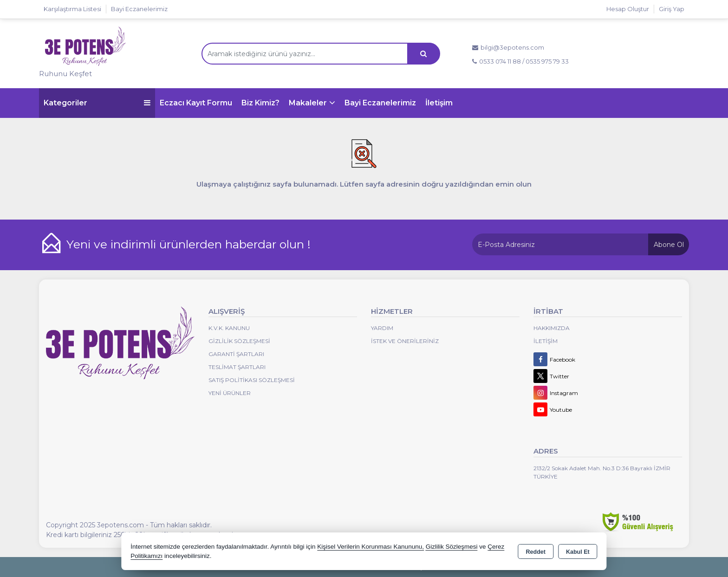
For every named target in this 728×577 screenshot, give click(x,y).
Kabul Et (578, 552)
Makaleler (308, 103)
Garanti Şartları (236, 354)
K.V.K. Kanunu (229, 328)
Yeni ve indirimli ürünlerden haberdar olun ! (188, 244)
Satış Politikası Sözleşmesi (252, 380)
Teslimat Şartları (237, 367)
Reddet (536, 552)
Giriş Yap (672, 9)
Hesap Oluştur (628, 9)
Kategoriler (97, 103)
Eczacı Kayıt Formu (196, 103)
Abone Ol (669, 245)
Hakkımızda (552, 328)
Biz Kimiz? (260, 103)
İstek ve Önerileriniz (405, 341)
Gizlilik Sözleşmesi (239, 341)
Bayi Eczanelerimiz (380, 103)
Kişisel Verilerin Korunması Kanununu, (370, 547)
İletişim (439, 103)
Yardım (382, 328)
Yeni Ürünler (230, 393)
